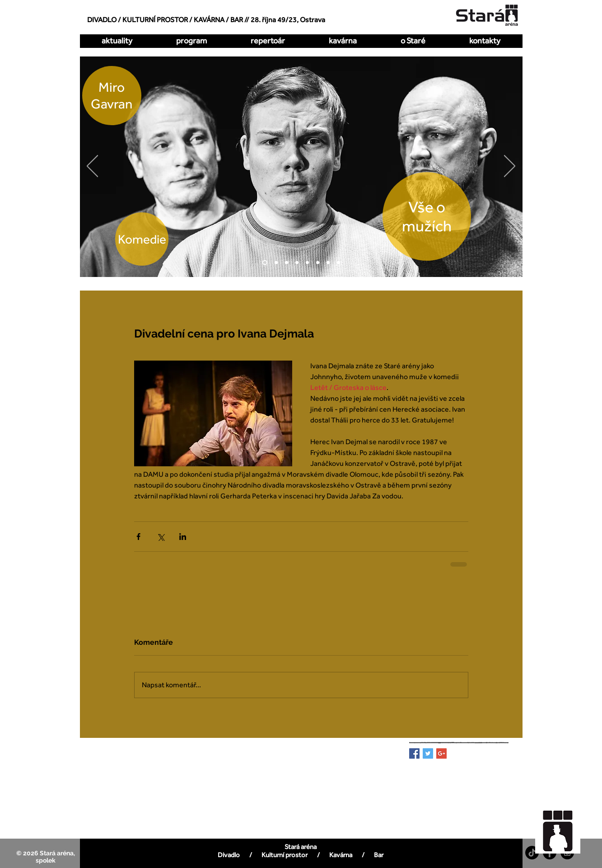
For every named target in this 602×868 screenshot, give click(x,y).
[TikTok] (532, 853)
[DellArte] (338, 263)
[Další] (510, 167)
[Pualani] (328, 263)
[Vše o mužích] (265, 263)
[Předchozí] (92, 167)
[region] (563, 826)
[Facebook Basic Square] (414, 753)
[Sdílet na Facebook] (138, 537)
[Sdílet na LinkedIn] (183, 537)
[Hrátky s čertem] (287, 263)
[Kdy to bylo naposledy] (297, 263)
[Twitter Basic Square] (428, 753)
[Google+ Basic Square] (441, 753)
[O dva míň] (276, 263)
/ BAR (234, 20)
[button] (268, 41)
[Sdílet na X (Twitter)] (161, 537)
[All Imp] (318, 263)
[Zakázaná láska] (307, 263)
